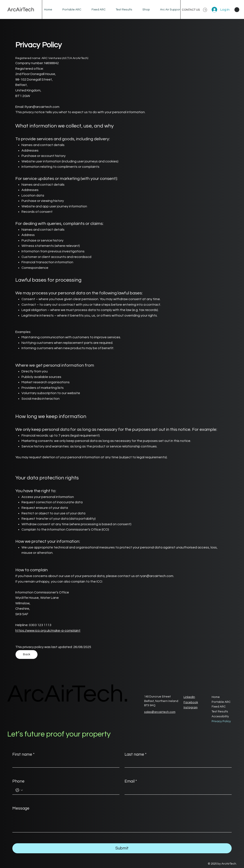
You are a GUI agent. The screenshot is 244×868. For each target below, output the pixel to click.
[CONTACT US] (195, 10)
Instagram (191, 707)
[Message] (122, 822)
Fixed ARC (219, 707)
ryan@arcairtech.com (156, 576)
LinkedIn (189, 697)
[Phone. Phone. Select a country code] (19, 790)
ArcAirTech (21, 10)
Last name (136, 754)
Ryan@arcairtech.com (42, 107)
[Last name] (177, 763)
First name (23, 754)
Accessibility (220, 716)
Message (21, 808)
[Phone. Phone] (70, 790)
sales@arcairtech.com (160, 712)
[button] (237, 10)
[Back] (27, 655)
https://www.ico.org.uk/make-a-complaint (48, 631)
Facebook (191, 702)
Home (216, 697)
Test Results (220, 712)
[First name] (65, 763)
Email (131, 781)
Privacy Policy (221, 721)
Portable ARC (221, 702)
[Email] (177, 790)
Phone (18, 781)
